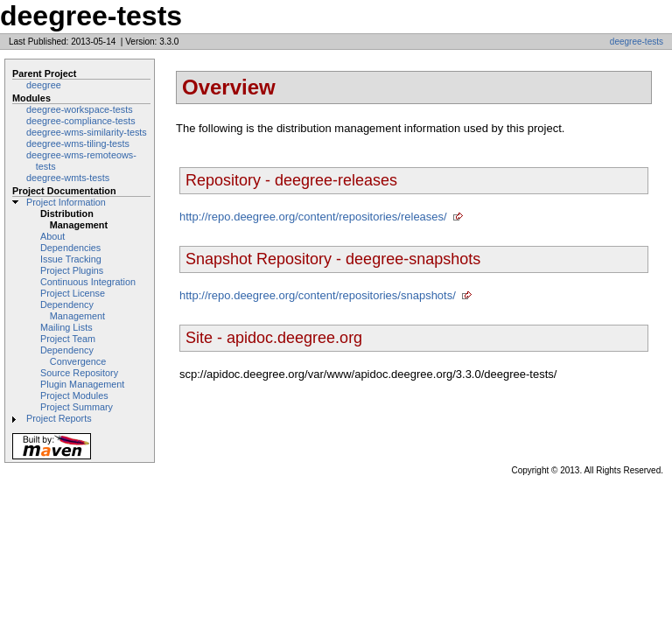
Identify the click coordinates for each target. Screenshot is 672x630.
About (52, 236)
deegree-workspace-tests (80, 109)
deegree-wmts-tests (68, 178)
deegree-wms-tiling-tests (78, 143)
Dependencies (70, 248)
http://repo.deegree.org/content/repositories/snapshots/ (318, 295)
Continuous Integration (88, 282)
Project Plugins (72, 270)
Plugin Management (82, 384)
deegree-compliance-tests (81, 121)
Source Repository (79, 373)
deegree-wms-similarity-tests (87, 132)
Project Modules (74, 395)
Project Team (68, 339)
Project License (73, 293)
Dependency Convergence (73, 356)
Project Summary (77, 407)
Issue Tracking (71, 259)
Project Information (66, 202)
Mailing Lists (66, 327)
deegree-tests (637, 42)
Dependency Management (73, 310)
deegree (44, 85)
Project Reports (59, 418)
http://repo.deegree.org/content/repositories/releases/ (313, 217)
